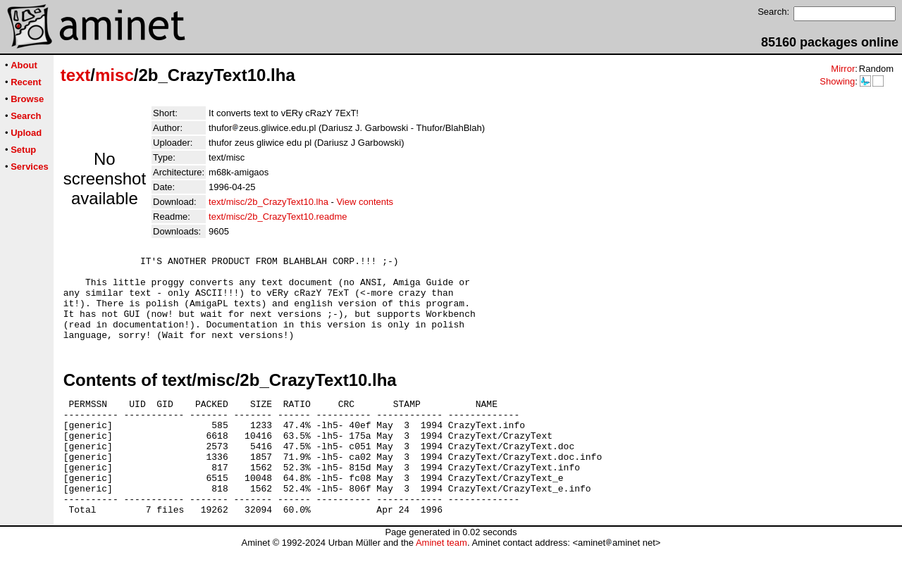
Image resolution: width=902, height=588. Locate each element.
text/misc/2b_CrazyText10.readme (278, 217)
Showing (837, 81)
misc (115, 75)
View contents (365, 202)
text (76, 75)
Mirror (843, 69)
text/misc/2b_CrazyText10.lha (268, 202)
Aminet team (441, 583)
